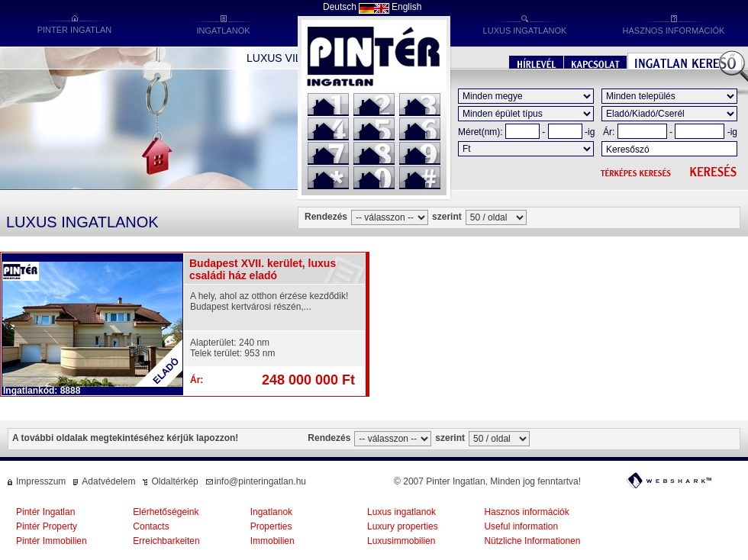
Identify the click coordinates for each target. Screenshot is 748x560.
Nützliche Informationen (532, 541)
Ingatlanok (271, 512)
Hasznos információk (526, 512)
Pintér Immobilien (52, 541)
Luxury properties (403, 526)
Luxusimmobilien (401, 541)
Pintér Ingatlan (45, 512)
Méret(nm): (480, 132)
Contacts (151, 526)
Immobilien (272, 541)
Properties (271, 526)
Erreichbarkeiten (166, 541)
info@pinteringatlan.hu (260, 481)
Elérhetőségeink (166, 512)
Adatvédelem (108, 481)
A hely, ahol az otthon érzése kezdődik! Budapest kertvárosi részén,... (269, 301)
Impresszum (41, 481)
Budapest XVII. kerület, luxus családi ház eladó (263, 269)
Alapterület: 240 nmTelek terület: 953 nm (232, 348)
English (406, 7)
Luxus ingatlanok (401, 512)
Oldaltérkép (174, 481)
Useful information (521, 526)
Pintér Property (47, 526)
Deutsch (340, 7)
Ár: (609, 132)
